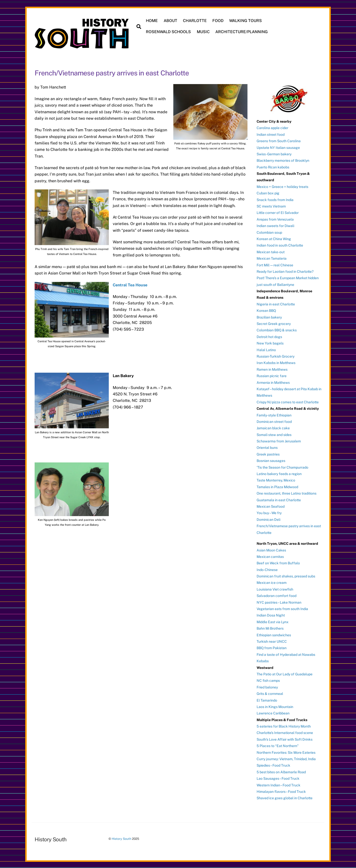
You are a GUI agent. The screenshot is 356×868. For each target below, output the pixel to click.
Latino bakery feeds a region (279, 473)
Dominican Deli (268, 519)
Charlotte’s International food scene (285, 732)
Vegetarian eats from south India (282, 608)
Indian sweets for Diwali (275, 225)
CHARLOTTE (195, 21)
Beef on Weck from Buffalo (278, 563)
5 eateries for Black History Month (284, 726)
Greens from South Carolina (279, 140)
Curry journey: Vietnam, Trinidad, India (286, 758)
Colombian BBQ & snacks (277, 330)
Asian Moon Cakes (271, 550)
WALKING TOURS (246, 21)
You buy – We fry (269, 513)
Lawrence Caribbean (273, 713)
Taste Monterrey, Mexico (276, 480)
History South (122, 838)
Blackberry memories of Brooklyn (283, 160)
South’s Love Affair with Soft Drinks (285, 739)
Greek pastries (268, 454)
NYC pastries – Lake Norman (279, 602)
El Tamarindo (267, 700)
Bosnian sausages (271, 460)
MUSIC (203, 32)
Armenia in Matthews (273, 382)
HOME (152, 21)
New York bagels (270, 343)
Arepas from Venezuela (275, 219)
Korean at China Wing (274, 238)
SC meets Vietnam (271, 206)
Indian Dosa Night (271, 615)
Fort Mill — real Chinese (275, 265)
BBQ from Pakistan (272, 648)
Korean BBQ (266, 310)
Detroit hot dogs (269, 336)
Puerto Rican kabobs (273, 167)
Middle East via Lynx (273, 621)
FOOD (218, 21)
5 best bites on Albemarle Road (281, 772)
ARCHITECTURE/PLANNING (242, 32)
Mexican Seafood (271, 506)
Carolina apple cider (272, 127)
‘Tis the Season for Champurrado (282, 467)
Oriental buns (267, 447)
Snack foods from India (275, 199)
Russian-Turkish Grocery (276, 356)
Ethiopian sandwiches (274, 635)
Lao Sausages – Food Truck (278, 778)
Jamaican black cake (273, 428)
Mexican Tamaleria (272, 258)
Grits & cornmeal (270, 693)
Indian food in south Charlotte (280, 245)
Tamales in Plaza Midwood (277, 486)
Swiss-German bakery (274, 154)
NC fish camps (268, 680)
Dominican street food (274, 421)
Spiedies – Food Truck (273, 765)
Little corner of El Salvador (278, 212)
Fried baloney (267, 687)
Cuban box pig (268, 193)
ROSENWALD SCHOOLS (169, 32)
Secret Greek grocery (274, 323)
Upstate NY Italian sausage (278, 147)
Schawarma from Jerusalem (279, 441)
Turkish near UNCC (272, 641)
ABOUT (171, 21)
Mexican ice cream (272, 582)
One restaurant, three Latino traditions (287, 493)
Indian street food (271, 134)
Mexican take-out (271, 251)
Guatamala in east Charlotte (279, 500)
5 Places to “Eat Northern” (278, 745)
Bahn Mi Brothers (270, 628)
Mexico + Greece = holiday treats (282, 186)
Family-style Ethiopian (274, 415)
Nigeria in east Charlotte (276, 304)
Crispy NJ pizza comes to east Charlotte (288, 402)
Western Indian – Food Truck (278, 785)
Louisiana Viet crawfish (275, 589)
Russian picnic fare (272, 375)
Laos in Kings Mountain (275, 706)
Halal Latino (266, 349)
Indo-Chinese (267, 569)
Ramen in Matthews (272, 369)
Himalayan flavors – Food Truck (281, 791)
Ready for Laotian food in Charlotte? (285, 271)
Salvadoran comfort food (277, 595)
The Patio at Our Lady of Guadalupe (285, 674)
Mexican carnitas (270, 556)
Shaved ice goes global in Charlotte (285, 798)
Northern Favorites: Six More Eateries (286, 752)
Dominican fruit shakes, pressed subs (286, 576)
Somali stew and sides (274, 434)
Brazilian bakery (269, 317)
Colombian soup (269, 232)
